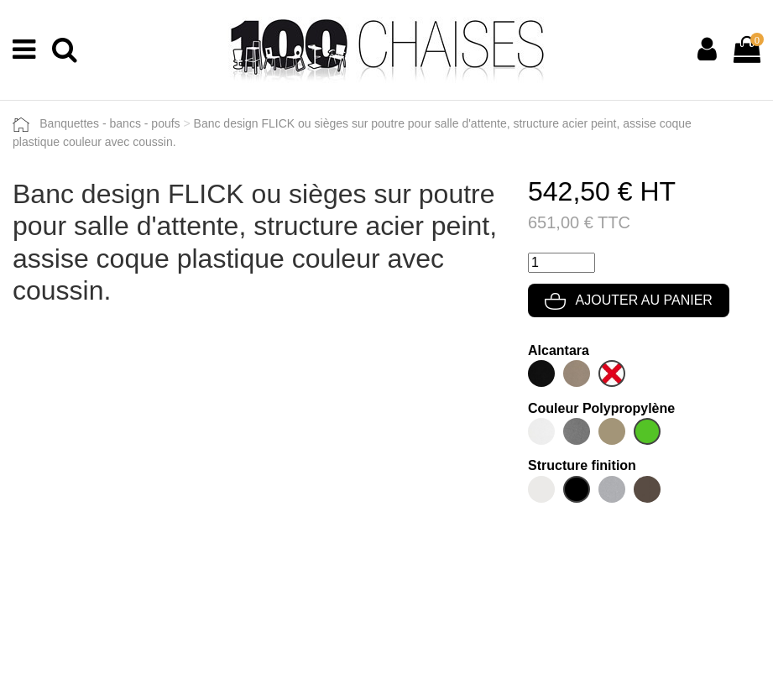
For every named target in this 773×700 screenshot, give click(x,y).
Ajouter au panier (629, 300)
